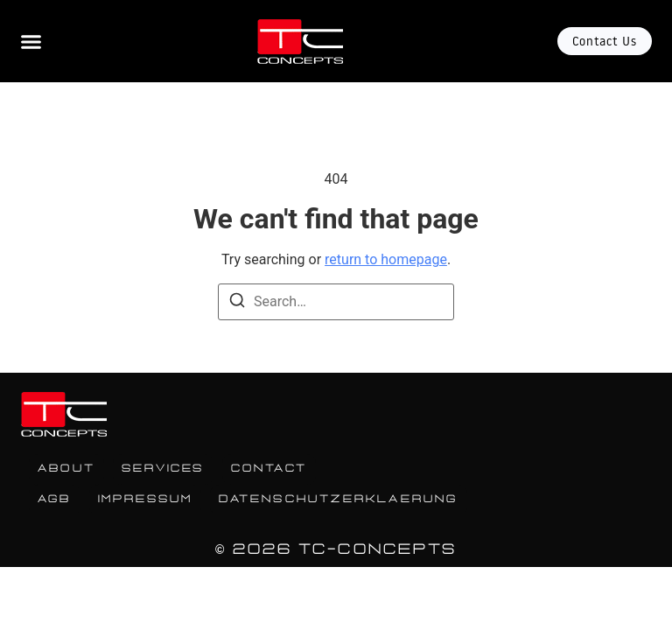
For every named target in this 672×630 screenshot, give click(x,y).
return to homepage (386, 259)
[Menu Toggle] (31, 42)
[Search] (237, 303)
